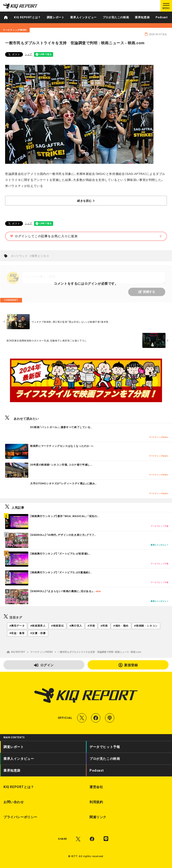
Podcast (161, 17)
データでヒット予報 (105, 747)
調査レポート (56, 17)
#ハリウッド (19, 256)
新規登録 (128, 665)
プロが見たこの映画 (116, 17)
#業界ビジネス (40, 256)
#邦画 (104, 626)
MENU (166, 8)
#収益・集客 (17, 633)
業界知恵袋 (142, 17)
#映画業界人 (38, 626)
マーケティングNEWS (41, 652)
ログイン (44, 665)
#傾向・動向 (121, 626)
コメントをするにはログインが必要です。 (86, 284)
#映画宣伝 (57, 626)
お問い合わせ (14, 802)
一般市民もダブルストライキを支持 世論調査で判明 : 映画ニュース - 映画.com (99, 652)
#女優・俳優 (38, 633)
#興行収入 (76, 626)
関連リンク (98, 817)
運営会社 (96, 787)
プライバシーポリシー (20, 817)
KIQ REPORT (16, 652)
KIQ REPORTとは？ (27, 17)
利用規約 (96, 802)
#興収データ (17, 626)
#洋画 (91, 626)
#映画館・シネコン (146, 626)
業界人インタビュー (83, 17)
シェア (29, 54)
